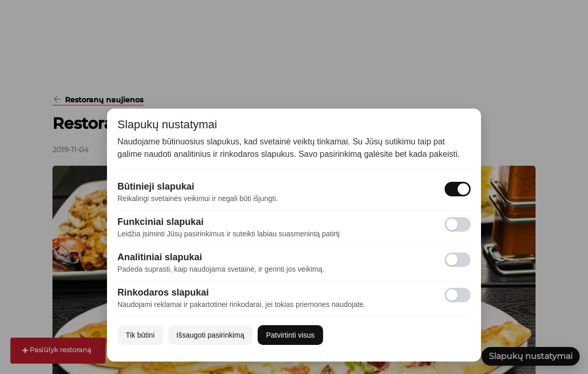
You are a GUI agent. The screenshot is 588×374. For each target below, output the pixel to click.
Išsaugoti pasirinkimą (211, 335)
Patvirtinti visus (290, 335)
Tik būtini (140, 335)
